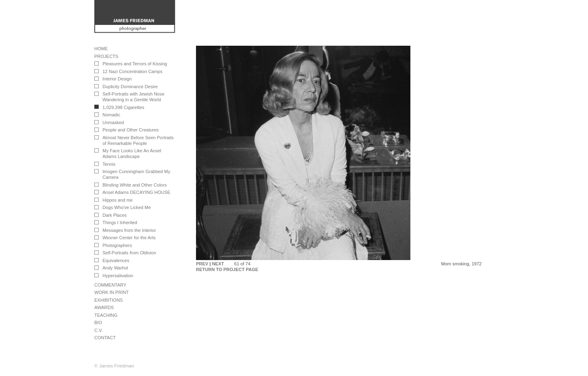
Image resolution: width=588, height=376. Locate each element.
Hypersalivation (118, 276)
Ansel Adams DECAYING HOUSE (136, 192)
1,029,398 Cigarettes (123, 107)
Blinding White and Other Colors (135, 185)
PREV (202, 264)
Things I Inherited (120, 222)
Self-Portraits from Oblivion (129, 253)
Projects (106, 56)
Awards (104, 307)
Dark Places (115, 215)
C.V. (98, 330)
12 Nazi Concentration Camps (133, 71)
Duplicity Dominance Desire (130, 87)
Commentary (110, 285)
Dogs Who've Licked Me (127, 207)
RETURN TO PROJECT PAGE (227, 269)
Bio (98, 323)
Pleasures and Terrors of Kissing (135, 64)
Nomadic (111, 115)
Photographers (117, 245)
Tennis (109, 164)
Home (101, 49)
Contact (105, 338)
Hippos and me (118, 200)
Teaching (106, 315)
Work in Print (111, 292)
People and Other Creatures (131, 130)
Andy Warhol (115, 268)
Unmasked (113, 122)
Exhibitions (109, 300)
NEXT (218, 264)
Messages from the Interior (129, 230)
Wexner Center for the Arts (129, 238)
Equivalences (116, 260)
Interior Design (117, 79)
